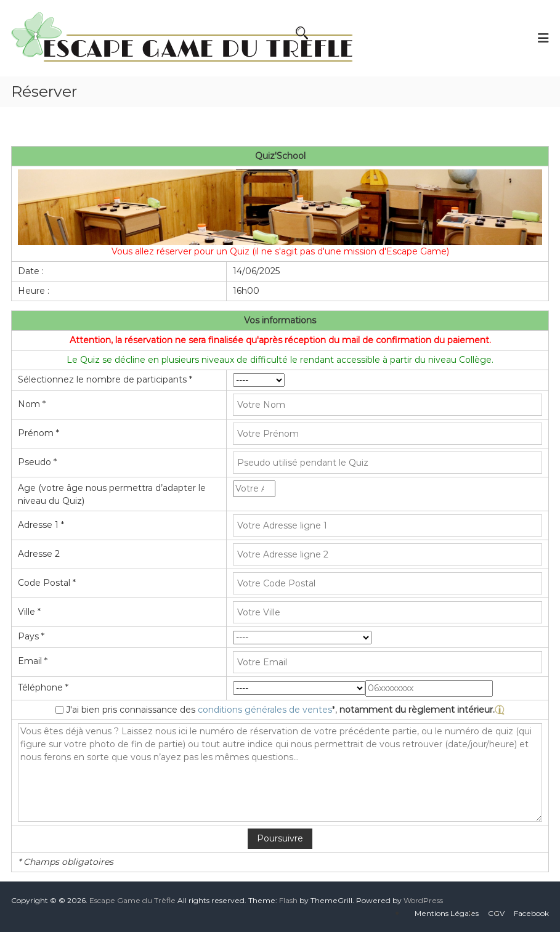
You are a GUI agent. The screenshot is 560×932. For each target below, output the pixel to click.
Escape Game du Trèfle (132, 900)
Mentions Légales (447, 913)
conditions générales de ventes (265, 710)
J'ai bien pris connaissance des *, (285, 710)
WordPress (423, 900)
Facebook (531, 913)
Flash (288, 900)
